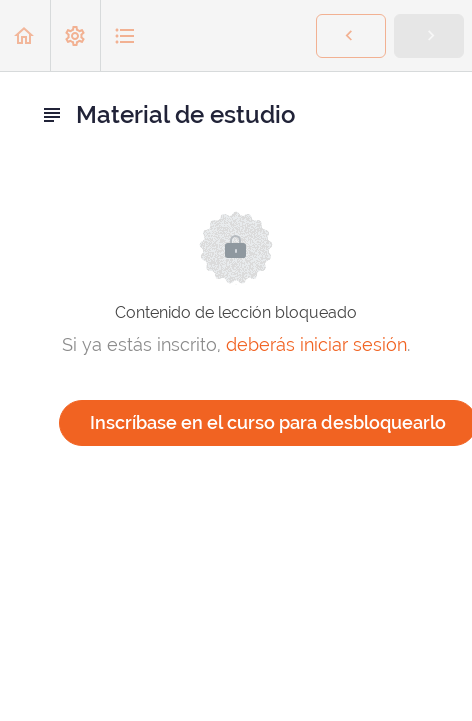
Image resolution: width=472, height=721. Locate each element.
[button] (25, 35)
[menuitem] (75, 35)
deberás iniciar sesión (316, 344)
